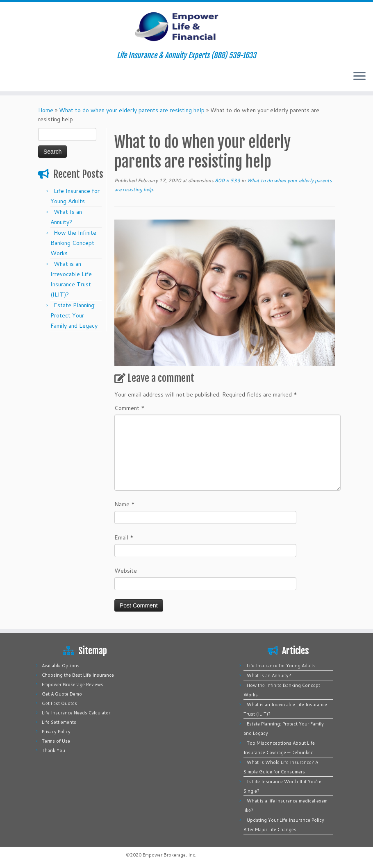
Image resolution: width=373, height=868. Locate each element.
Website (126, 571)
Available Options (61, 666)
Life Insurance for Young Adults (281, 666)
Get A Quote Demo (62, 694)
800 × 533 (227, 180)
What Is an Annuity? (269, 675)
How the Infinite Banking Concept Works (73, 243)
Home (46, 110)
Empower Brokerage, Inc (169, 855)
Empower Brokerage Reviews (73, 684)
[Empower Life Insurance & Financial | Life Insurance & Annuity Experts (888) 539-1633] (186, 27)
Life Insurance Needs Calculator (76, 713)
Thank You (53, 750)
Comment (130, 408)
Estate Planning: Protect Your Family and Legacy (74, 315)
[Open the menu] (359, 77)
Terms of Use (56, 741)
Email (124, 537)
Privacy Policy (56, 732)
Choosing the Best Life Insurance (78, 675)
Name (125, 504)
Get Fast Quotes (59, 703)
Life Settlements (59, 722)
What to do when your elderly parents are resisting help (132, 110)
